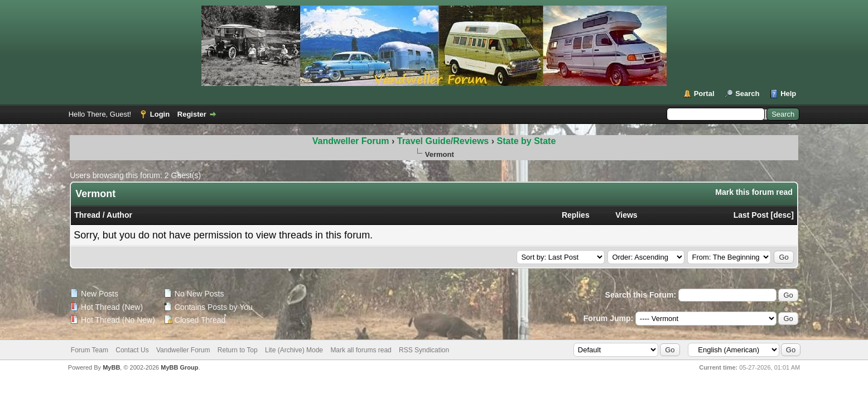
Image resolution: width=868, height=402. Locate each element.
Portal (704, 94)
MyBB (111, 367)
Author (119, 215)
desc (782, 215)
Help (788, 94)
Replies (576, 215)
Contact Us (132, 350)
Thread (87, 215)
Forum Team (90, 350)
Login (160, 114)
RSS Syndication (424, 350)
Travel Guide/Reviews (444, 141)
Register (192, 114)
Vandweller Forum (351, 141)
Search (747, 94)
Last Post (751, 215)
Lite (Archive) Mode (294, 350)
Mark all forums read (361, 350)
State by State (526, 141)
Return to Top (238, 350)
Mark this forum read (754, 192)
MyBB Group (179, 367)
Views (626, 215)
